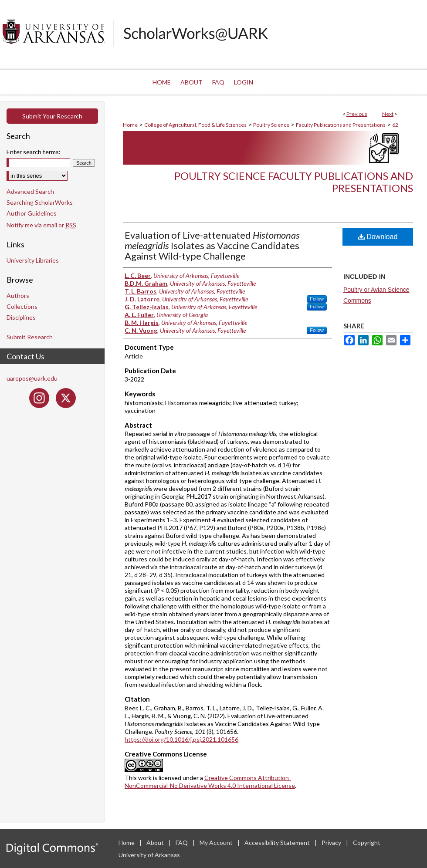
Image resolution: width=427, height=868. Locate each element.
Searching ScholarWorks (40, 202)
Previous (357, 114)
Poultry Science (271, 125)
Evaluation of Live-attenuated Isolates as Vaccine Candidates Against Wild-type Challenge (212, 245)
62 (395, 125)
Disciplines (21, 317)
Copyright (367, 843)
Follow (317, 299)
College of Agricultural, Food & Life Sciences (195, 125)
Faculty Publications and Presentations (341, 125)
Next (388, 114)
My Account (217, 843)
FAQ (182, 843)
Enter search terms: (34, 152)
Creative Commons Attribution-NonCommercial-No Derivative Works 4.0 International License (210, 782)
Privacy (332, 843)
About (156, 843)
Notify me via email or (41, 225)
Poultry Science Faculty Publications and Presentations (294, 182)
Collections (22, 306)
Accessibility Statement (278, 843)
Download (378, 237)
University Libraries (33, 260)
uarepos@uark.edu (32, 378)
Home (130, 125)
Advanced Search (30, 191)
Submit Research (30, 337)
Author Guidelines (32, 213)
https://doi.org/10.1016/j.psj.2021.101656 (181, 739)
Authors (18, 296)
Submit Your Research (52, 116)
